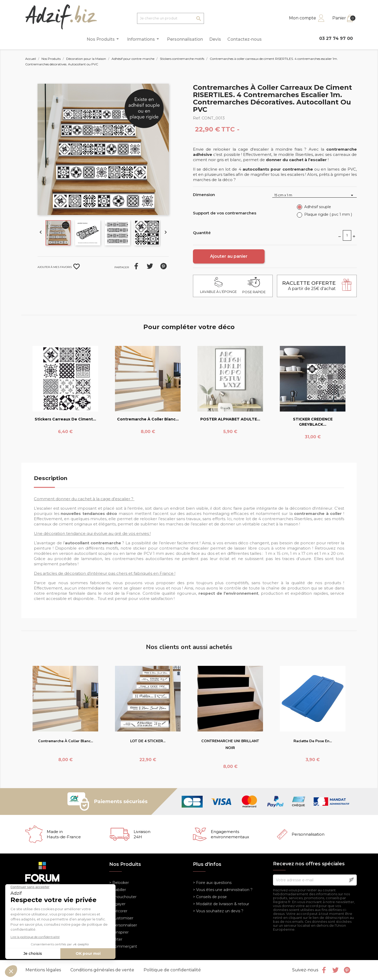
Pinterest (164, 266)
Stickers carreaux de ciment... (65, 419)
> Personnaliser (123, 925)
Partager (136, 266)
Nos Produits (104, 39)
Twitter (335, 970)
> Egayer (117, 904)
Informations (144, 39)
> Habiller (118, 890)
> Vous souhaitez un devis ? (218, 911)
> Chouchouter (123, 897)
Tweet (150, 266)
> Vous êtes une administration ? (223, 890)
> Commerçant (123, 946)
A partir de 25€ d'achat (309, 286)
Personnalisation (185, 39)
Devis (215, 39)
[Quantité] (347, 235)
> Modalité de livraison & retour (221, 904)
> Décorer (118, 911)
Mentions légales (44, 970)
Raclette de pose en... (313, 741)
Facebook (324, 970)
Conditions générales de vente (103, 970)
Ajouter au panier (229, 256)
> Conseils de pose (210, 897)
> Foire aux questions (212, 883)
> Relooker (119, 883)
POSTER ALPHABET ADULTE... (230, 419)
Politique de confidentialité (172, 970)
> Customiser (121, 918)
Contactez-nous (245, 39)
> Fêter (116, 939)
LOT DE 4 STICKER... (148, 741)
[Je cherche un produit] (170, 18)
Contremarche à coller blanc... (148, 419)
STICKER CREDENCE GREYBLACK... (313, 422)
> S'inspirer (119, 932)
